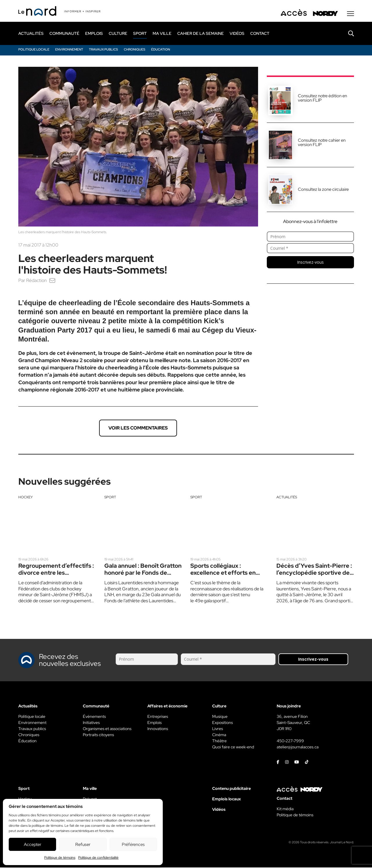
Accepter (33, 844)
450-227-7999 (290, 741)
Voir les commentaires (138, 428)
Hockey (26, 498)
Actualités (287, 498)
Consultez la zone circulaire (323, 190)
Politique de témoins (60, 858)
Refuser (83, 844)
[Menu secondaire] (350, 14)
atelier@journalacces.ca (298, 747)
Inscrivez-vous (310, 263)
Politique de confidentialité (98, 858)
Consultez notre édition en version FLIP (322, 99)
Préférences (133, 844)
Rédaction (36, 281)
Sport (110, 498)
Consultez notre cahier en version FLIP (322, 143)
